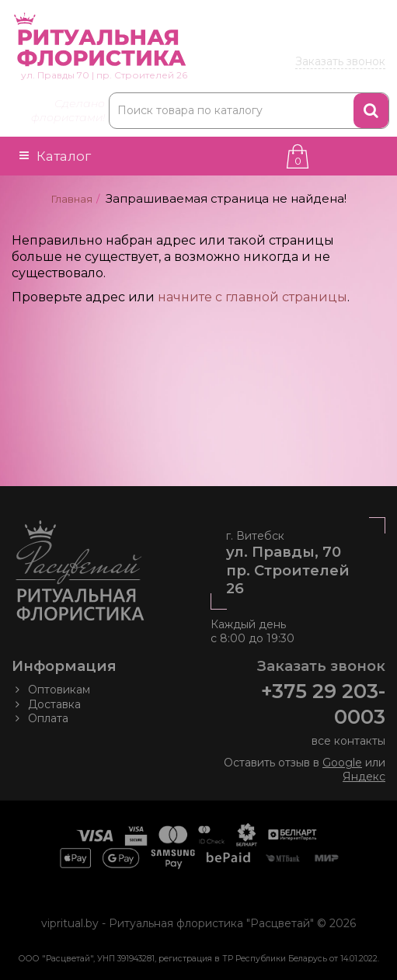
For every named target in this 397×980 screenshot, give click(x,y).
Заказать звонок (340, 61)
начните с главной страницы (252, 297)
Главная (72, 199)
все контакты (348, 741)
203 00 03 (313, 42)
